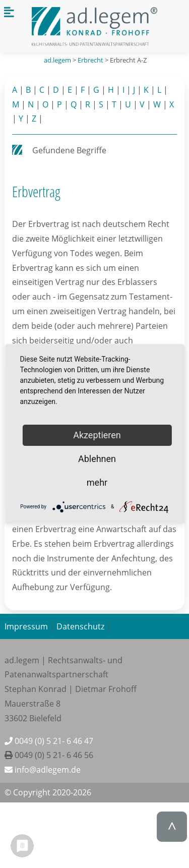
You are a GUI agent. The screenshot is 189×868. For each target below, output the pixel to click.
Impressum (26, 626)
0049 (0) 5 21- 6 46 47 (49, 741)
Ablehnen (97, 459)
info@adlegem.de (43, 770)
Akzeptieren (97, 435)
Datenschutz (80, 626)
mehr (97, 482)
